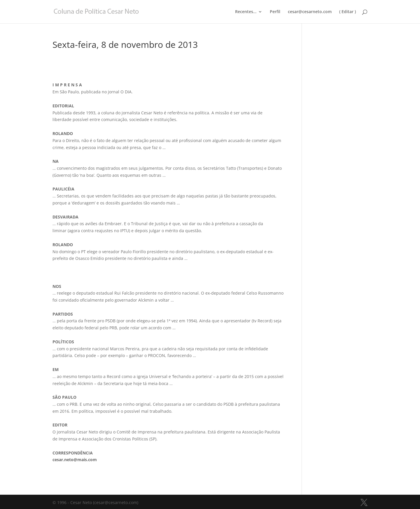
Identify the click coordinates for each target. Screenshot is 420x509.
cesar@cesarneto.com (310, 12)
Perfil (275, 12)
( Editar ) (348, 12)
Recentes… (246, 12)
